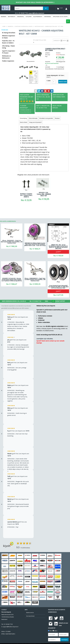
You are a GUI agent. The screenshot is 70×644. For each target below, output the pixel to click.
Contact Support (58, 301)
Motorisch (12, 17)
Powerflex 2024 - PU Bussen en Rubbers (8, 42)
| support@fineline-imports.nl (36, 13)
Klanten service (30, 613)
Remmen (3, 17)
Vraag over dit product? (35, 122)
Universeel (48, 17)
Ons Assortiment (30, 616)
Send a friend (24, 122)
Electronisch (38, 17)
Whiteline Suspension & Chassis (9, 37)
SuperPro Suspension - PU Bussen (9, 52)
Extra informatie (33, 118)
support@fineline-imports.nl (10, 627)
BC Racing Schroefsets (9, 33)
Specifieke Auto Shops (60, 17)
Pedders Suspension (8, 61)
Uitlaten (29, 17)
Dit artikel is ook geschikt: (46, 118)
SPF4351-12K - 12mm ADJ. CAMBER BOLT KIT (44, 194)
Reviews (57, 118)
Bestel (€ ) (63, 82)
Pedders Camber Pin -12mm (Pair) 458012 (26, 195)
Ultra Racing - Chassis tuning (8, 47)
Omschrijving (23, 118)
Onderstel (20, 17)
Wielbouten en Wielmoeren (6, 57)
